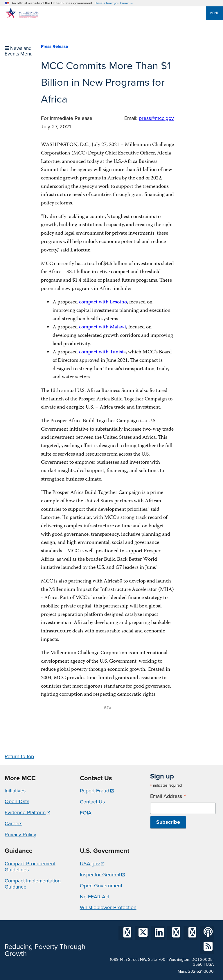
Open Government (101, 886)
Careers (14, 823)
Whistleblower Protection (108, 907)
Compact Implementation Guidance (33, 884)
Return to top (19, 756)
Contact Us (92, 802)
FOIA (86, 813)
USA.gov (90, 864)
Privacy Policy (20, 835)
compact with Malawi (102, 327)
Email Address (168, 796)
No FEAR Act (95, 897)
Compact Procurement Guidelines (30, 867)
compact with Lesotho (103, 302)
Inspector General (100, 875)
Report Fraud (95, 791)
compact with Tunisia (102, 352)
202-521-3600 (201, 971)
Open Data (17, 801)
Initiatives (15, 791)
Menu (214, 13)
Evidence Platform (25, 812)
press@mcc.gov (156, 118)
